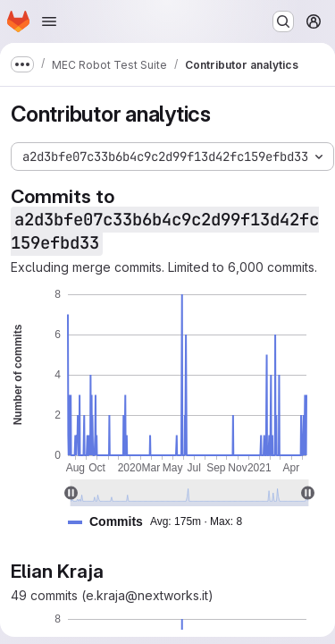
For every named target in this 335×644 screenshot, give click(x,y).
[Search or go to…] (283, 21)
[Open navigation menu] (49, 21)
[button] (162, 522)
